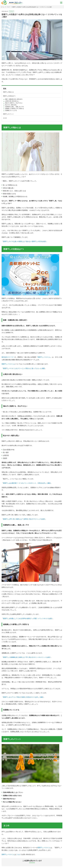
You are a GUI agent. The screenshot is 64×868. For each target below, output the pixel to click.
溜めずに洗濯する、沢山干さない (14, 103)
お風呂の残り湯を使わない (12, 101)
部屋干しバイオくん (44, 357)
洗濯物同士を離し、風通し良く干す (14, 107)
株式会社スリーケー (8, 357)
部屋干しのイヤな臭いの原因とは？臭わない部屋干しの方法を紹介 (25, 241)
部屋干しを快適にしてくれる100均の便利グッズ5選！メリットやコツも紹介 (28, 619)
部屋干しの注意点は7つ (9, 96)
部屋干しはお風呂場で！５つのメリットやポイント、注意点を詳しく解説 (27, 483)
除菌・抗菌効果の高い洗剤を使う (14, 99)
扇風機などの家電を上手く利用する (14, 109)
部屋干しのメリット (8, 114)
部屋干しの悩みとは (8, 92)
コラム (11, 11)
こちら (18, 854)
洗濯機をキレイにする (11, 110)
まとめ (5, 118)
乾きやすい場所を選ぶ (11, 105)
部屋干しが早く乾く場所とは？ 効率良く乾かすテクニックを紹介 (24, 519)
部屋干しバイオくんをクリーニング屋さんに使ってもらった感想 (24, 368)
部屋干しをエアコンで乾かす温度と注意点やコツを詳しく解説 (23, 697)
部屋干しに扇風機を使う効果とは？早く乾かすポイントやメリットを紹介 (27, 657)
